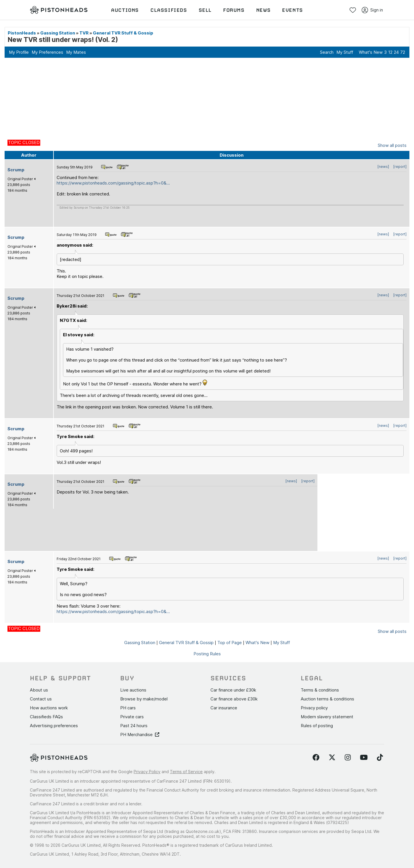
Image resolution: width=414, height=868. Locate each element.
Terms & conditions (320, 690)
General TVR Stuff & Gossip (123, 33)
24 (396, 52)
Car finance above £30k (234, 699)
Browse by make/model (144, 699)
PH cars (128, 708)
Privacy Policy (147, 772)
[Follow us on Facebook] (316, 758)
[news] (383, 167)
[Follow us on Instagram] (348, 758)
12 (390, 52)
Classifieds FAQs (46, 717)
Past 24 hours (134, 726)
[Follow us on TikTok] (380, 758)
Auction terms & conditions (327, 699)
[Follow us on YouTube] (364, 758)
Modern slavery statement (327, 717)
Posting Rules (207, 654)
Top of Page (230, 643)
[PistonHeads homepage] (59, 10)
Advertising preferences (54, 726)
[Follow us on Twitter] (332, 758)
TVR (84, 33)
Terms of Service (186, 772)
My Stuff (345, 52)
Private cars (132, 717)
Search (327, 52)
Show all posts (392, 145)
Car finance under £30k (233, 690)
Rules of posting (317, 726)
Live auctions (133, 690)
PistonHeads (22, 33)
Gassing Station (58, 33)
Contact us (41, 699)
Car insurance (224, 708)
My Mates (76, 52)
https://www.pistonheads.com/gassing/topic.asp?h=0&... (113, 183)
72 (403, 52)
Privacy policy (314, 708)
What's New (371, 52)
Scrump (16, 170)
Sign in (372, 10)
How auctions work (49, 708)
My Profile (19, 52)
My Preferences (47, 52)
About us (39, 690)
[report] (400, 167)
